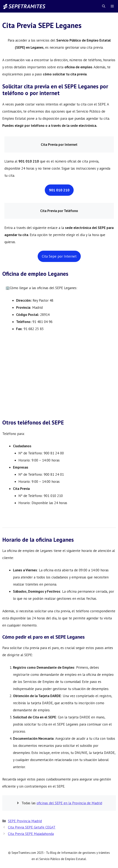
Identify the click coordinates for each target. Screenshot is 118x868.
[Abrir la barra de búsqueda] (104, 6)
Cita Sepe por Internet (59, 256)
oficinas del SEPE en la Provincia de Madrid (69, 803)
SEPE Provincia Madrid (25, 821)
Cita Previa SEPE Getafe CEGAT (32, 827)
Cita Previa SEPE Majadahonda (31, 834)
